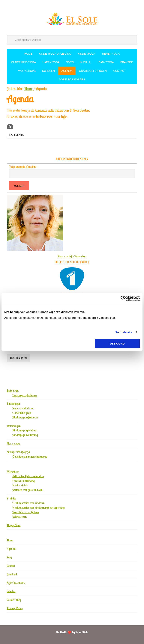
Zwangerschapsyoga (18, 452)
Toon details (124, 332)
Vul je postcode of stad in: (23, 167)
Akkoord (117, 343)
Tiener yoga (13, 444)
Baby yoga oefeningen (25, 395)
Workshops (13, 472)
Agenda (11, 549)
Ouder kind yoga (22, 413)
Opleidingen (14, 426)
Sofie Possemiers (16, 583)
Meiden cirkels (20, 485)
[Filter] (10, 127)
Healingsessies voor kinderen (28, 503)
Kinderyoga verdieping (25, 435)
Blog (9, 557)
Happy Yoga (14, 525)
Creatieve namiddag (24, 481)
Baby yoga (13, 391)
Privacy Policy (15, 608)
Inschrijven (18, 358)
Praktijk (11, 498)
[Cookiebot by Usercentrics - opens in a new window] (123, 298)
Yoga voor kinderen (23, 408)
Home (10, 540)
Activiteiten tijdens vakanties (28, 476)
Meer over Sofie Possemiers (72, 256)
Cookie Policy (14, 600)
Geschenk (12, 574)
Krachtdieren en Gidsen (26, 512)
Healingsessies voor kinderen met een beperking (39, 508)
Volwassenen (19, 517)
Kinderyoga (13, 404)
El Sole (72, 19)
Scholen (11, 591)
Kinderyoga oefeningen (25, 417)
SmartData (82, 632)
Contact (11, 566)
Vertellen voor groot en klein (27, 490)
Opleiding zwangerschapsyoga (30, 457)
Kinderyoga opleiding (24, 430)
